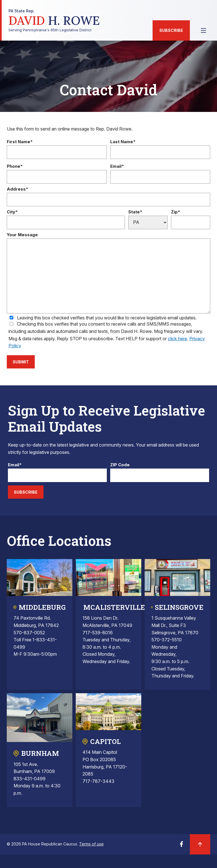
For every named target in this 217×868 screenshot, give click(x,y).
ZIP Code (120, 465)
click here (177, 339)
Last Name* (123, 142)
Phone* (15, 166)
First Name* (20, 142)
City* (12, 212)
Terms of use (91, 844)
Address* (18, 189)
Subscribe (171, 30)
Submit (21, 362)
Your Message (22, 235)
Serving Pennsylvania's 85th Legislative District (54, 20)
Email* (117, 166)
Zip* (176, 212)
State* (135, 212)
